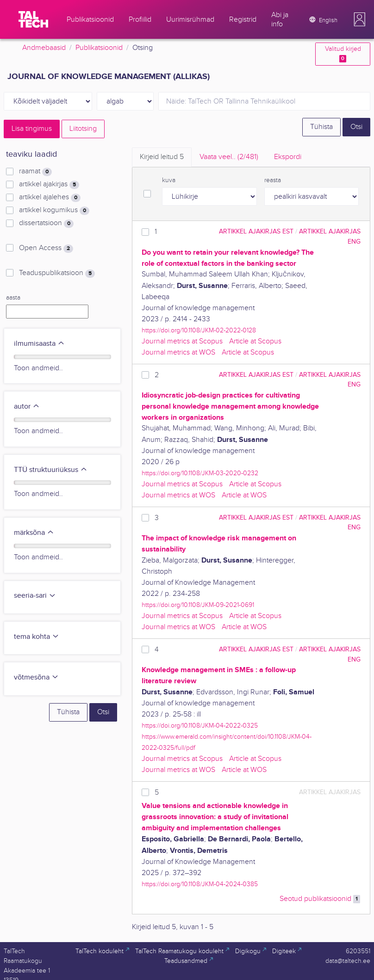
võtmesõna (36, 677)
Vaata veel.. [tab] (229, 157)
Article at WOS (244, 495)
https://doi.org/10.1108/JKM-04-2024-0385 (200, 884)
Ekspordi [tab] (288, 157)
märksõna (34, 533)
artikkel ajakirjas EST (256, 231)
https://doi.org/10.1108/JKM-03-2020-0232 (200, 473)
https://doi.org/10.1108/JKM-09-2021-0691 (198, 605)
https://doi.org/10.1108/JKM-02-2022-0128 (199, 330)
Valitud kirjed (343, 54)
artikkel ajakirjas (49, 184)
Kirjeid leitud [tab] (162, 157)
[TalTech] (33, 19)
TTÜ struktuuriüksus (51, 470)
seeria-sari (35, 596)
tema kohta (37, 637)
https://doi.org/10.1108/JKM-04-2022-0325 (200, 726)
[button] (360, 19)
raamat (35, 171)
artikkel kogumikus (54, 210)
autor (27, 407)
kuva (169, 180)
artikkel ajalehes (50, 197)
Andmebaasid (44, 48)
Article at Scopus (255, 341)
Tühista (321, 127)
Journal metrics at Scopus (182, 341)
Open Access (46, 248)
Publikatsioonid (99, 48)
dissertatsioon (46, 223)
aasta (13, 298)
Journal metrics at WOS (178, 352)
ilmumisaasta (39, 344)
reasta (273, 180)
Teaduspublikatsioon (57, 273)
